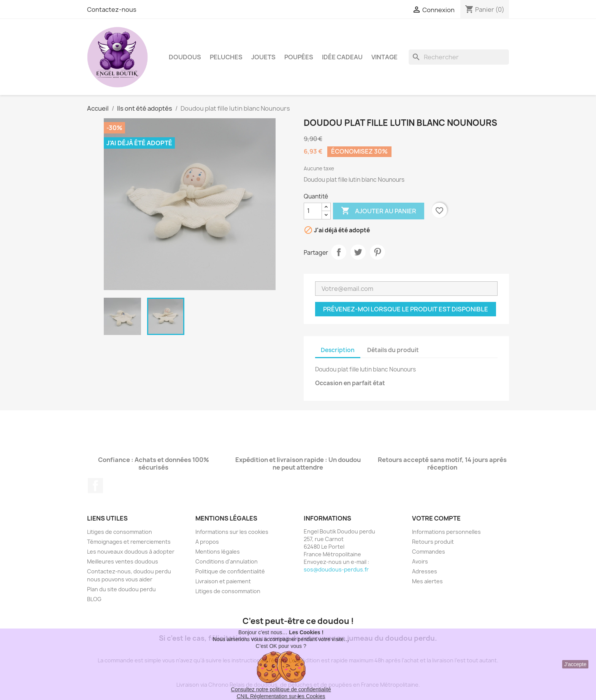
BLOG (94, 599)
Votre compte (436, 518)
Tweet (358, 252)
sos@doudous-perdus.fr (336, 569)
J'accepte (575, 664)
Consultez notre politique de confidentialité (281, 689)
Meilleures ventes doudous (123, 561)
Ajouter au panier (379, 211)
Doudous (185, 57)
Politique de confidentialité (230, 571)
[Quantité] (313, 211)
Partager (339, 252)
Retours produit (433, 542)
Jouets (263, 57)
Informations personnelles (446, 532)
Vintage (384, 57)
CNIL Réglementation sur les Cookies (281, 696)
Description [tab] (338, 350)
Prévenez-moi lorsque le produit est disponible (406, 309)
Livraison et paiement (223, 581)
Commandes (429, 552)
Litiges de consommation (120, 532)
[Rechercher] (459, 57)
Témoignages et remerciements (129, 542)
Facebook (95, 486)
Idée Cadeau (342, 57)
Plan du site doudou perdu (121, 589)
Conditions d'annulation (227, 561)
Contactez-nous (112, 10)
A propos (207, 542)
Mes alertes (427, 581)
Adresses (425, 571)
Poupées (299, 57)
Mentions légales (218, 552)
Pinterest (377, 252)
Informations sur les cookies (232, 532)
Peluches (226, 57)
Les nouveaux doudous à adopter (131, 552)
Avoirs (420, 561)
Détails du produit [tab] (393, 350)
